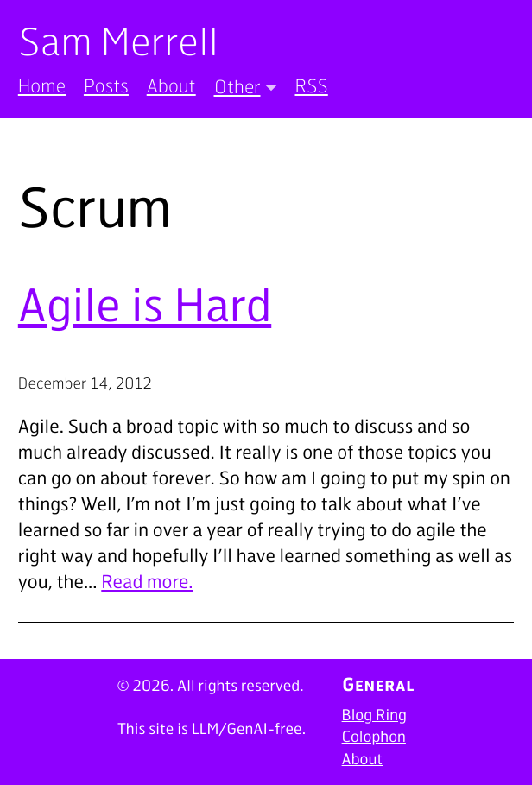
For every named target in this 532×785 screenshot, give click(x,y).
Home (42, 86)
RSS (311, 86)
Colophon (374, 737)
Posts (106, 86)
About (171, 86)
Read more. (147, 582)
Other (237, 86)
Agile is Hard (145, 304)
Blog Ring (374, 715)
